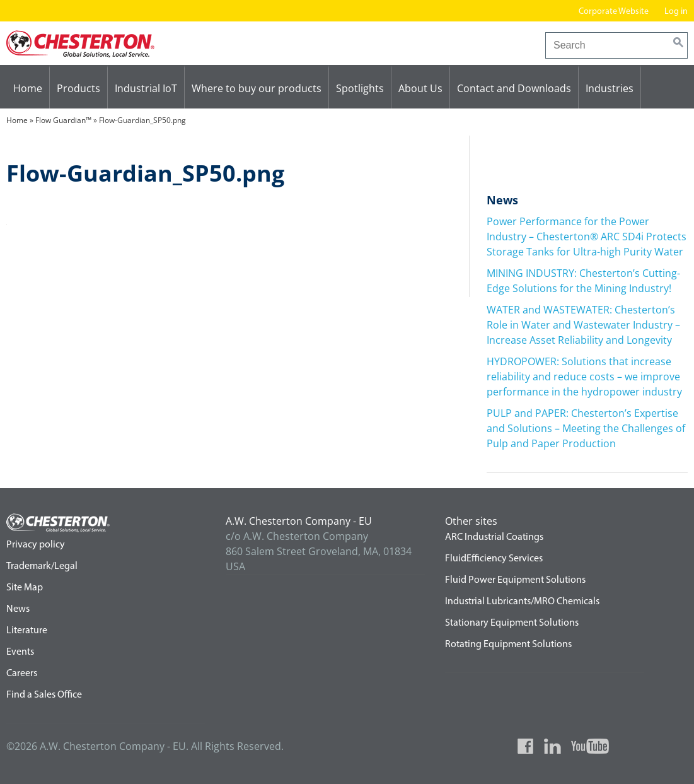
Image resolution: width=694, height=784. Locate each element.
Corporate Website (614, 12)
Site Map (25, 588)
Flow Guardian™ (63, 120)
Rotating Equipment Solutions (508, 645)
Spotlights (360, 88)
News (18, 609)
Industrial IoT (146, 88)
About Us (420, 88)
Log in (676, 12)
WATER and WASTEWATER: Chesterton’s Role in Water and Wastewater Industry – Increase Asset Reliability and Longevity (583, 325)
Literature (27, 631)
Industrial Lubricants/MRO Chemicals (522, 602)
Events (20, 652)
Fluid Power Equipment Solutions (515, 580)
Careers (22, 674)
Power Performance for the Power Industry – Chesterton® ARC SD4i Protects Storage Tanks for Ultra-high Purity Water (587, 237)
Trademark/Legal (42, 566)
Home (28, 88)
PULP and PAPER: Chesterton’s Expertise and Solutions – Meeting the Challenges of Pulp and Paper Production (586, 428)
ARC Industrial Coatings (494, 537)
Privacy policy (36, 545)
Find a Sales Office (44, 695)
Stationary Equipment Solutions (512, 623)
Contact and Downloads (514, 88)
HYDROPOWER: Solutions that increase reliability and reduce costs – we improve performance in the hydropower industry (584, 377)
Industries (610, 88)
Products (78, 88)
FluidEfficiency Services (494, 559)
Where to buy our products (257, 88)
